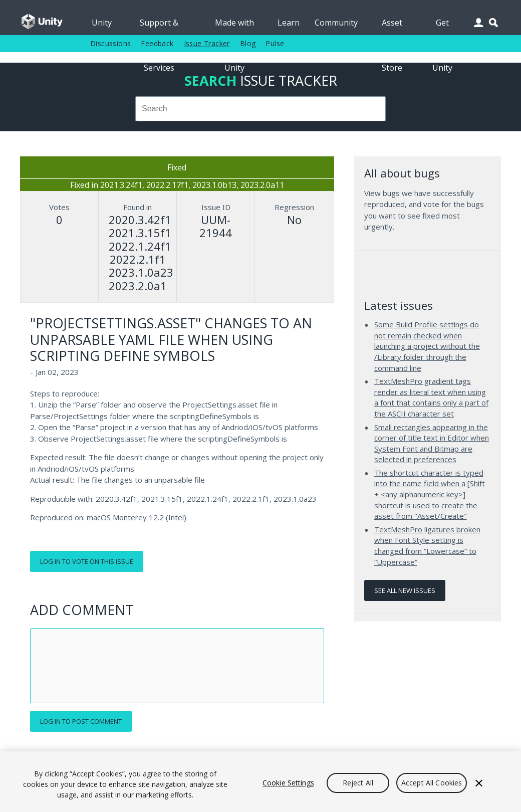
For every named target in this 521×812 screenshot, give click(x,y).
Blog (248, 43)
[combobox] (260, 109)
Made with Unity (234, 26)
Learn (289, 23)
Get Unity (442, 26)
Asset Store (392, 26)
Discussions (110, 43)
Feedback (157, 43)
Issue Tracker (207, 43)
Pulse (275, 43)
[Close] (479, 783)
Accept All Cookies (432, 783)
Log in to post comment (81, 721)
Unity (102, 23)
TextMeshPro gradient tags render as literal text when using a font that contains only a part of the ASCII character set (431, 397)
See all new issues (405, 590)
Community (336, 23)
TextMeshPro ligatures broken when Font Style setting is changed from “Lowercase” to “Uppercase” (427, 546)
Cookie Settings (288, 783)
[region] (260, 782)
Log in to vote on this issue (87, 561)
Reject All (358, 783)
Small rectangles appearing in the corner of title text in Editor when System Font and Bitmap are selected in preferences (432, 443)
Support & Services (159, 26)
